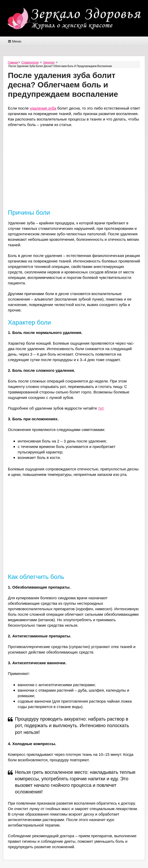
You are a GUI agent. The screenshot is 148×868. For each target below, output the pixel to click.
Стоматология (30, 62)
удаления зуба (43, 108)
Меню (17, 41)
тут (101, 408)
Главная (13, 62)
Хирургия (49, 62)
